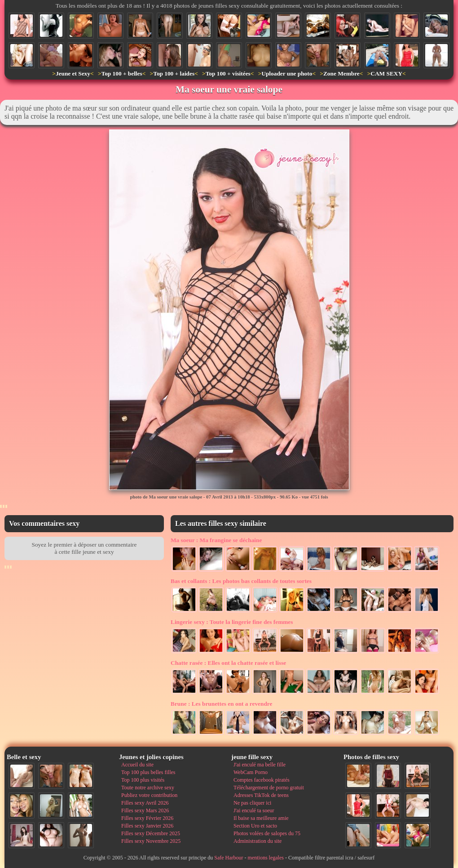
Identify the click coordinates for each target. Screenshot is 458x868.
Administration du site (258, 841)
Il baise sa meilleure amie (261, 818)
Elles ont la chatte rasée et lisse (228, 663)
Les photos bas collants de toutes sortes (241, 581)
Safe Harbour (229, 858)
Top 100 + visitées (228, 73)
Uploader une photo (287, 73)
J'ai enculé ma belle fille (260, 765)
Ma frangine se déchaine (216, 540)
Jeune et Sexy (73, 73)
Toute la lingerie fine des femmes (232, 622)
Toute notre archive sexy (148, 788)
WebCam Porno (251, 772)
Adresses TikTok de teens (261, 795)
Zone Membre (341, 73)
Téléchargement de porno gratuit (269, 788)
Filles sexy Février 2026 (147, 818)
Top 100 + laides (174, 73)
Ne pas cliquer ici (252, 803)
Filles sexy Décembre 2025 (151, 833)
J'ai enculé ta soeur (254, 810)
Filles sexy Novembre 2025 (151, 841)
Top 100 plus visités (143, 780)
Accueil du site (137, 765)
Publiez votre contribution (149, 795)
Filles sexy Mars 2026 (145, 810)
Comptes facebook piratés (262, 780)
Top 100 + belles (121, 73)
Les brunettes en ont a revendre (221, 704)
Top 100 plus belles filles (148, 772)
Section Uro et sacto (255, 826)
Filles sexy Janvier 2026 (147, 826)
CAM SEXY (386, 73)
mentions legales (266, 858)
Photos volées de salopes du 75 (267, 833)
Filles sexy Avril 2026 (145, 803)
